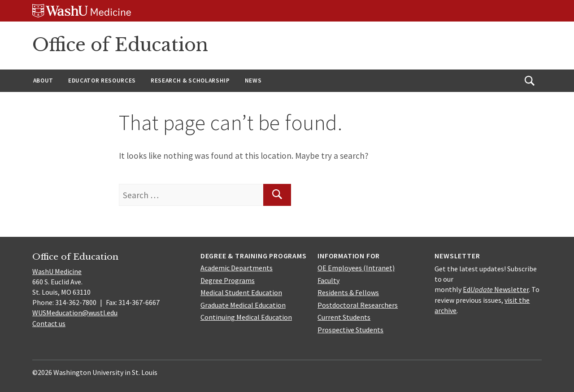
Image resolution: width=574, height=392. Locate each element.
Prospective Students (350, 330)
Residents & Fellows (348, 292)
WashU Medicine (57, 271)
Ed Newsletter (496, 289)
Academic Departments (237, 268)
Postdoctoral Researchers (358, 305)
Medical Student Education (241, 292)
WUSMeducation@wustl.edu (75, 313)
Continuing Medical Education (246, 317)
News (253, 81)
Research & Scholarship (190, 81)
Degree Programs (228, 280)
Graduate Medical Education (243, 305)
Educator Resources (102, 81)
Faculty (328, 280)
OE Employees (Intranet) (356, 268)
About (43, 81)
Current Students (344, 317)
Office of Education (120, 45)
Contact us (49, 323)
